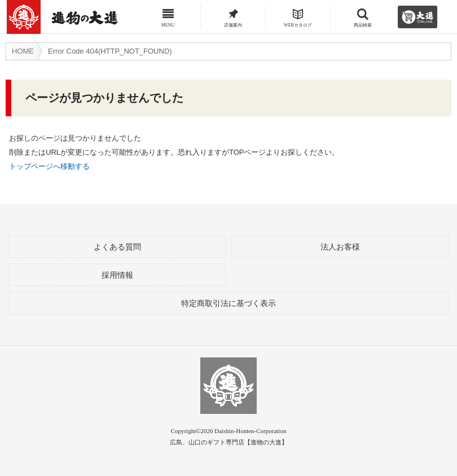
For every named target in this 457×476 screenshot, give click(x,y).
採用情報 (117, 275)
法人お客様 (340, 247)
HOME (23, 51)
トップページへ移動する (49, 166)
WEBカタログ (298, 21)
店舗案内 (233, 21)
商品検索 (363, 21)
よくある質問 (117, 247)
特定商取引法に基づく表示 (228, 303)
